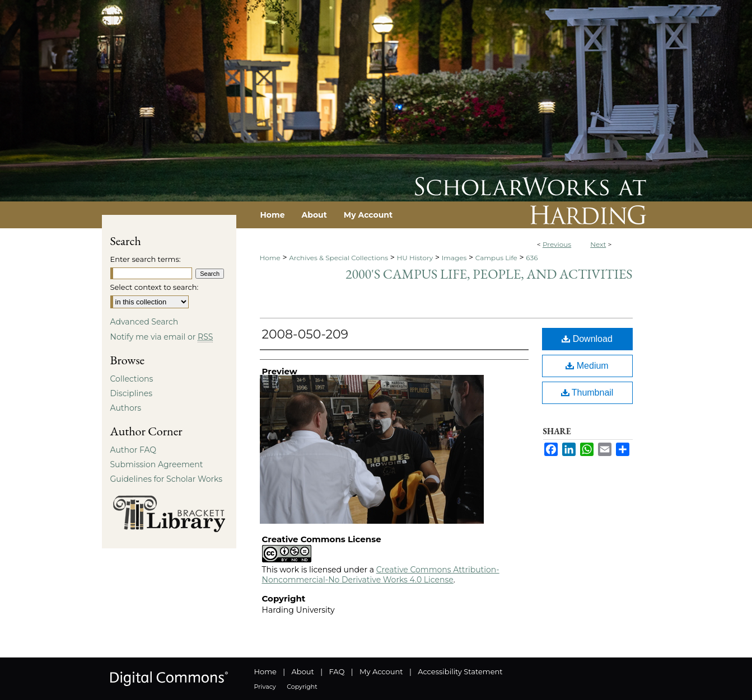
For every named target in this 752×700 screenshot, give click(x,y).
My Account (381, 671)
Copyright (302, 687)
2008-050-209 (305, 334)
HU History (415, 258)
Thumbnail (587, 393)
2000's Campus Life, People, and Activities (489, 274)
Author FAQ (134, 450)
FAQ (337, 671)
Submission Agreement (157, 464)
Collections (132, 379)
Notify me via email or (162, 337)
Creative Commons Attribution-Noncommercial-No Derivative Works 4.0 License (381, 575)
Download (587, 339)
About (303, 671)
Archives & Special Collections (338, 258)
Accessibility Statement (460, 671)
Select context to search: (155, 287)
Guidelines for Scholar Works (167, 479)
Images (454, 258)
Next (598, 244)
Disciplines (131, 393)
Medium (587, 366)
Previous (557, 244)
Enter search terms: (146, 259)
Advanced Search (144, 322)
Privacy (265, 687)
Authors (126, 408)
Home (270, 258)
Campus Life (496, 258)
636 (532, 258)
